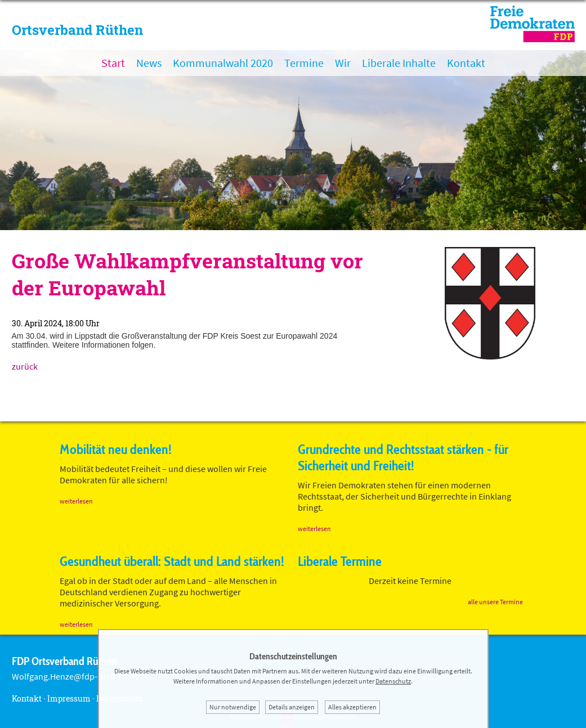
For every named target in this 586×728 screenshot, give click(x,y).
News (149, 63)
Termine (304, 63)
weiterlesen (76, 501)
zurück (25, 366)
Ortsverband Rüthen (77, 30)
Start (113, 63)
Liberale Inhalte (399, 63)
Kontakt (466, 63)
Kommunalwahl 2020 (223, 63)
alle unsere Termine (495, 602)
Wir (343, 63)
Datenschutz (393, 681)
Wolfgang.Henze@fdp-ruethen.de (76, 676)
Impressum (69, 698)
